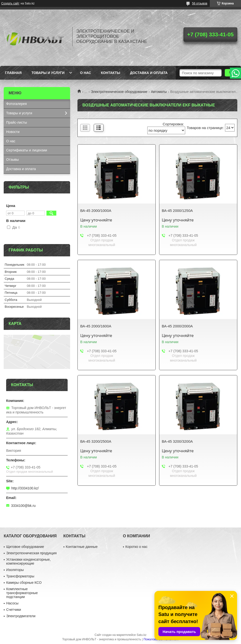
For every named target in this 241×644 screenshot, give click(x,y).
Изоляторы (15, 570)
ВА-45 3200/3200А (177, 441)
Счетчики (14, 610)
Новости (13, 132)
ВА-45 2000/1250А (177, 211)
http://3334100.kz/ (25, 488)
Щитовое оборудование (25, 547)
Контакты (110, 73)
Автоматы (159, 92)
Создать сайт (10, 3)
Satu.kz (141, 635)
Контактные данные (82, 547)
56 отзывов (200, 3)
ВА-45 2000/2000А (177, 326)
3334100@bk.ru (23, 506)
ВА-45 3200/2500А (96, 441)
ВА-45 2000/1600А (96, 326)
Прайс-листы (17, 122)
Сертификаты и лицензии (27, 150)
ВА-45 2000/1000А (96, 211)
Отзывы (12, 160)
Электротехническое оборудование (119, 92)
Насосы (12, 603)
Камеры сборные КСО (24, 583)
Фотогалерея (16, 104)
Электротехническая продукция (31, 553)
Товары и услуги (48, 73)
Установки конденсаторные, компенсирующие (28, 561)
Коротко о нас (136, 547)
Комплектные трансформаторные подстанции (22, 593)
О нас (85, 73)
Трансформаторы (20, 576)
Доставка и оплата (149, 73)
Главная (13, 73)
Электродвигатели (21, 616)
